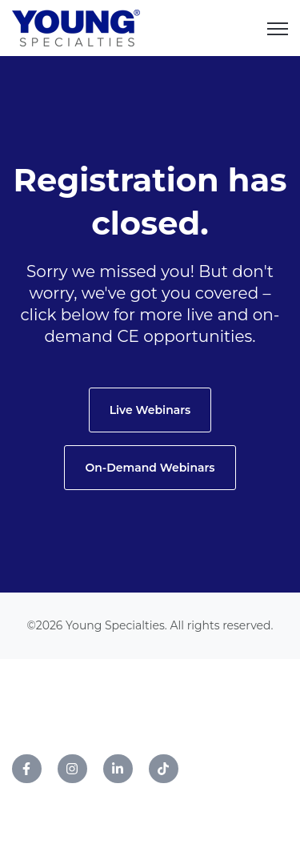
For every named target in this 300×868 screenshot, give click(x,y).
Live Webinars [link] (150, 410)
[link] (76, 27)
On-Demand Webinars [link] (150, 468)
